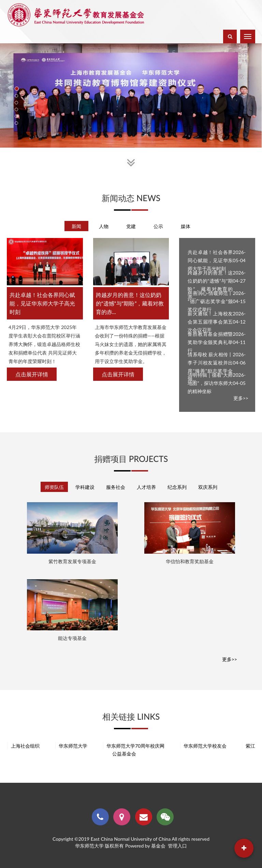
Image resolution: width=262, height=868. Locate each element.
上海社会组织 (23, 746)
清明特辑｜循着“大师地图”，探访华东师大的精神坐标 (210, 383)
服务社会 (116, 487)
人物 (104, 226)
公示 (158, 226)
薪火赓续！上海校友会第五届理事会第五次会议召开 (210, 322)
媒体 (186, 226)
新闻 (76, 226)
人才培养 (146, 487)
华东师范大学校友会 (203, 746)
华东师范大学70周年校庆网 (133, 746)
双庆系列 (208, 487)
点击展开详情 (32, 374)
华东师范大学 (71, 746)
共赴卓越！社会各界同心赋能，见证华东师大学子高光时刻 (210, 260)
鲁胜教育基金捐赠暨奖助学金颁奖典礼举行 (210, 342)
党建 (131, 226)
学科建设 (85, 487)
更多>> (241, 398)
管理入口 (177, 846)
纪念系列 (177, 487)
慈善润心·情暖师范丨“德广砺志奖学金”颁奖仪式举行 (210, 301)
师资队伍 (54, 487)
